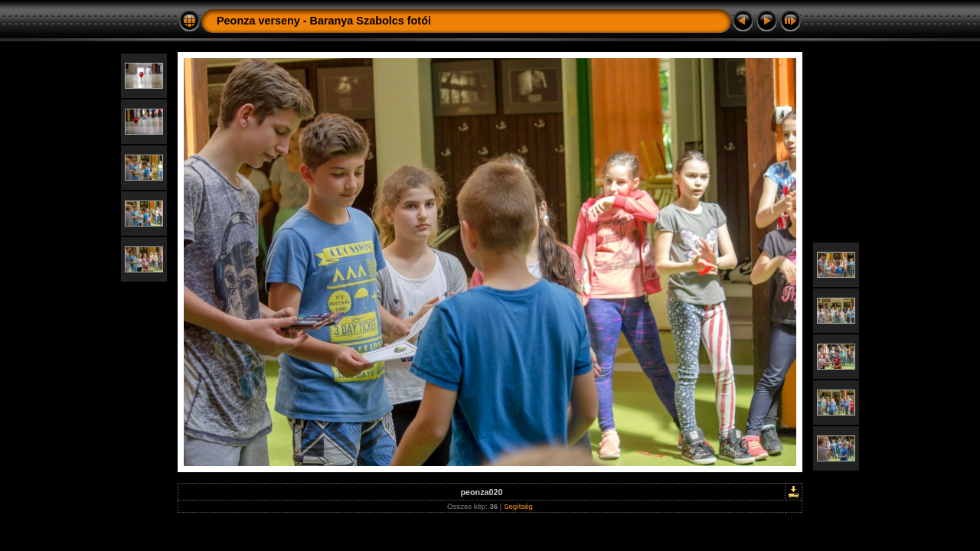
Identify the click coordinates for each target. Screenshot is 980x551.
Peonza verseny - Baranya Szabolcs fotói (324, 21)
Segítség (518, 506)
